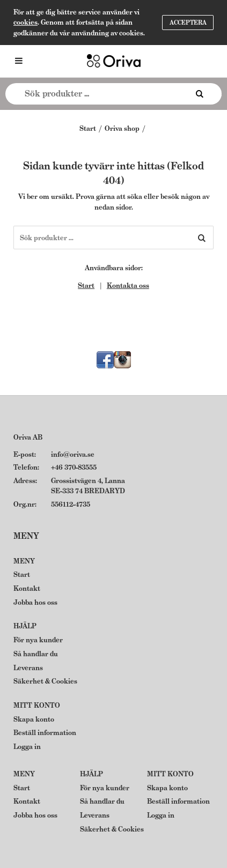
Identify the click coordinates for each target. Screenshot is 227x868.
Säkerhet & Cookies (45, 681)
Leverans (28, 668)
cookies (25, 22)
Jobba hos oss (35, 602)
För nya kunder (38, 640)
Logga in (27, 747)
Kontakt (27, 588)
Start (88, 128)
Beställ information (45, 733)
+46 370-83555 (74, 467)
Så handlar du (36, 654)
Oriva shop (122, 128)
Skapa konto (34, 719)
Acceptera (188, 23)
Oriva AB (28, 437)
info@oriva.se (73, 454)
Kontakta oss (128, 285)
